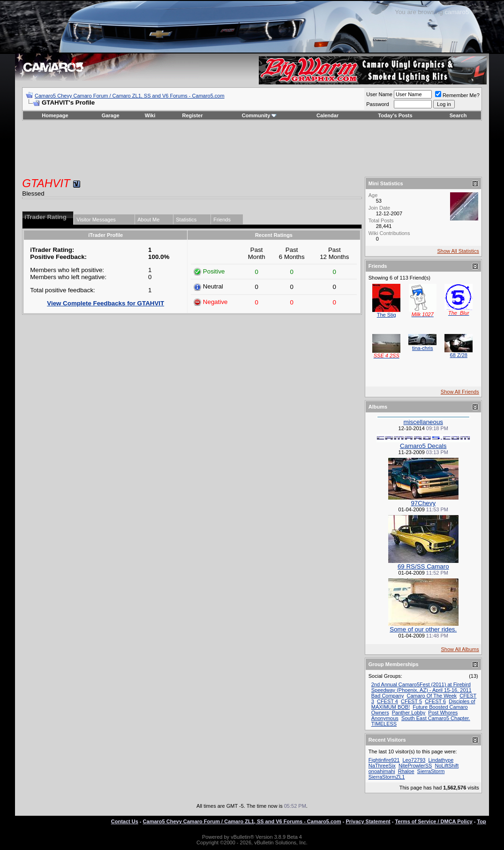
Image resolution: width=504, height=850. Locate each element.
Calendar (327, 115)
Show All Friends (460, 392)
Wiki (150, 115)
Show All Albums (460, 649)
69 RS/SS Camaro (423, 566)
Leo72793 (414, 760)
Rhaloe (406, 771)
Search (458, 115)
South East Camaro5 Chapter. (436, 718)
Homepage (55, 115)
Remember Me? (457, 95)
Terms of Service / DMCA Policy (434, 821)
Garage (111, 115)
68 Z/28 (459, 355)
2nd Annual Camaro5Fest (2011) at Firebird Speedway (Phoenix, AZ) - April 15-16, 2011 (421, 687)
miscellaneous (423, 422)
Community (260, 115)
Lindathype (441, 760)
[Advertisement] (252, 149)
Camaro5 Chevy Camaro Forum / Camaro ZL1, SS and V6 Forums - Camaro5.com (130, 96)
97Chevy (423, 503)
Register (193, 115)
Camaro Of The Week (432, 696)
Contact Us (125, 821)
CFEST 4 (387, 701)
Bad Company (388, 696)
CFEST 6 (435, 701)
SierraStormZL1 (387, 777)
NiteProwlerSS (415, 766)
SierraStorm (431, 771)
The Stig (387, 315)
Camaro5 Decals (423, 446)
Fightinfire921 (384, 760)
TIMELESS (384, 724)
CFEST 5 (411, 701)
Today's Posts (395, 115)
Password (377, 104)
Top (481, 821)
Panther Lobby (409, 713)
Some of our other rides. (423, 629)
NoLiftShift (447, 766)
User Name (379, 94)
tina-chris (423, 348)
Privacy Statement (368, 821)
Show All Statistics (458, 251)
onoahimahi (382, 771)
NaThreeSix (382, 766)
